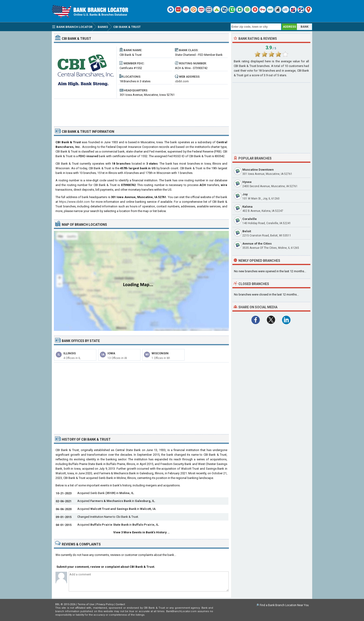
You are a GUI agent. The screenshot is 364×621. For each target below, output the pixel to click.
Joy (245, 194)
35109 (110, 493)
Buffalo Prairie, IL (145, 525)
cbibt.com (182, 81)
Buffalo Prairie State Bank (109, 525)
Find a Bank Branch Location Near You (284, 605)
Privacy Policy (105, 604)
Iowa (111, 353)
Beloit (247, 231)
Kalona (247, 207)
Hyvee (247, 182)
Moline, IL (127, 493)
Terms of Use (86, 604)
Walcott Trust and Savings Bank (113, 509)
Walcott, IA (148, 509)
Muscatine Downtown (258, 170)
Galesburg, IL (145, 501)
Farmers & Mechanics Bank (111, 501)
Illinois (70, 353)
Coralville (250, 219)
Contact (120, 604)
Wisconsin (160, 353)
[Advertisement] (141, 111)
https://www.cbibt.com (74, 202)
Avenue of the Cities (257, 244)
